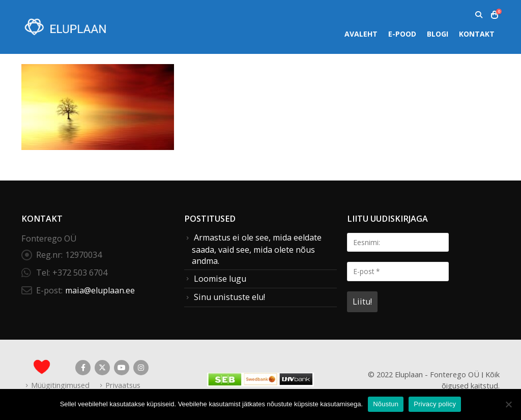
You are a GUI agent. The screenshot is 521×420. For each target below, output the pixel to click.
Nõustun (386, 404)
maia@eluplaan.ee (100, 290)
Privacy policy (435, 404)
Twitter (102, 368)
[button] (479, 15)
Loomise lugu (220, 279)
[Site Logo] (65, 27)
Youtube (122, 368)
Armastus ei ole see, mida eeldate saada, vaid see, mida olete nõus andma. (257, 249)
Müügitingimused (60, 385)
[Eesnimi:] (398, 242)
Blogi (438, 34)
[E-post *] (398, 271)
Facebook (83, 368)
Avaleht (361, 34)
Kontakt (477, 34)
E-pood (402, 34)
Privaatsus (123, 385)
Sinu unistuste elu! (229, 297)
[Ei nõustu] (508, 404)
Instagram (141, 368)
